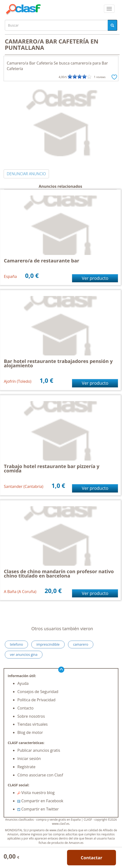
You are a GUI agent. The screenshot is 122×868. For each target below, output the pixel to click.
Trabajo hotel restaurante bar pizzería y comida (52, 468)
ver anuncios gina (24, 655)
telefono (16, 644)
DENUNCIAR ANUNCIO (26, 174)
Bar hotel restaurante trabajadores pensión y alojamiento (58, 363)
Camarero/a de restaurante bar (42, 261)
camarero (81, 644)
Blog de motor (30, 732)
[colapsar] (109, 9)
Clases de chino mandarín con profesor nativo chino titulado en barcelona (59, 574)
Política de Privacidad (36, 700)
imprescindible (48, 644)
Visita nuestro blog (36, 793)
